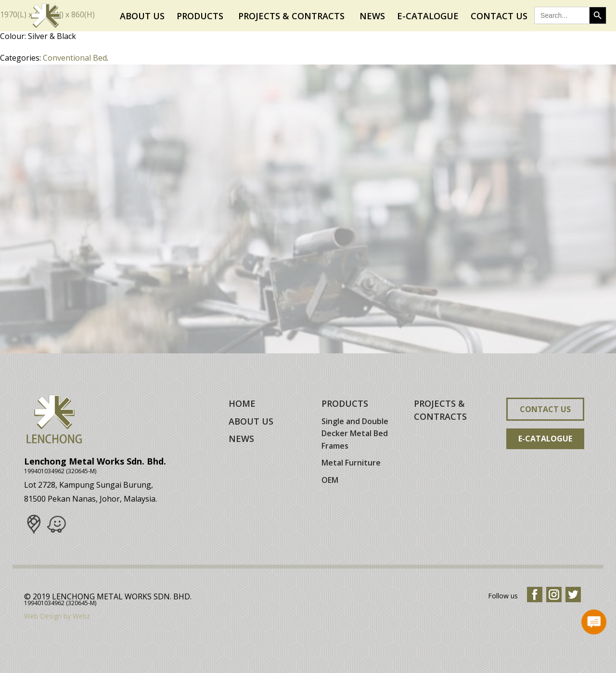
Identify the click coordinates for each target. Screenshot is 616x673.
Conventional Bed (75, 58)
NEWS (241, 439)
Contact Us (499, 16)
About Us (142, 16)
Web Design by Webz (57, 616)
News (372, 16)
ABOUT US (251, 421)
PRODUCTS (345, 403)
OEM (330, 480)
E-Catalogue (428, 16)
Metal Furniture (351, 463)
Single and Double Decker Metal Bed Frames (355, 434)
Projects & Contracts (293, 16)
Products (201, 16)
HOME (242, 403)
